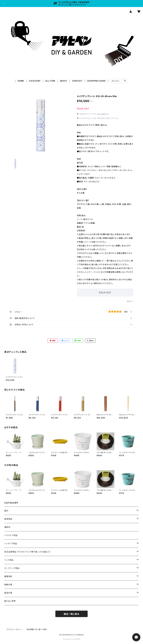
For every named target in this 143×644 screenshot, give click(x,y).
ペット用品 (9, 560)
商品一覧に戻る (71, 614)
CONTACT (77, 81)
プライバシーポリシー (14, 629)
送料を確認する (103, 114)
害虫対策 (8, 593)
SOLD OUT (105, 293)
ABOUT (64, 81)
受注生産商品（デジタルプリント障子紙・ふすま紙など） (28, 552)
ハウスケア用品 (11, 535)
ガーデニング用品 (12, 568)
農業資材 (8, 576)
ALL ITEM (50, 81)
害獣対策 (8, 585)
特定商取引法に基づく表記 (37, 629)
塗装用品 (8, 519)
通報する (130, 301)
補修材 (7, 527)
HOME (21, 81)
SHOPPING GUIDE (96, 81)
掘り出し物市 (10, 601)
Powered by (71, 639)
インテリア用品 (11, 544)
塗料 (6, 511)
